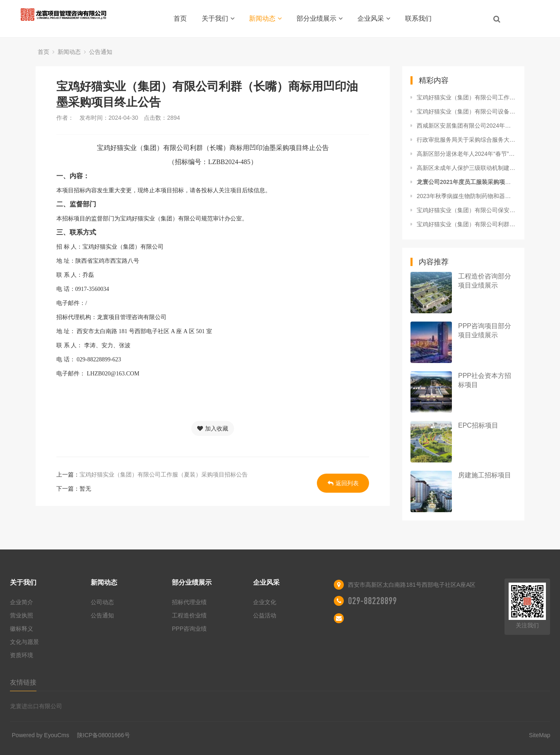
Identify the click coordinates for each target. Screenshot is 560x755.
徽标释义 (22, 629)
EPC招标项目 (478, 425)
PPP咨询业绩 (189, 629)
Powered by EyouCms (41, 735)
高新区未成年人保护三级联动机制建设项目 (466, 168)
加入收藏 (213, 428)
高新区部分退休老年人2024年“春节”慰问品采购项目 (466, 154)
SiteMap (539, 735)
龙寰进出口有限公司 (36, 706)
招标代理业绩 (189, 602)
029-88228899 (372, 601)
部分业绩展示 (320, 18)
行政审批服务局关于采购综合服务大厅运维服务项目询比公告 (466, 140)
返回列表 (343, 483)
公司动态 (102, 602)
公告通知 (101, 52)
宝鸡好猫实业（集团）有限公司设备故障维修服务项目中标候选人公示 (466, 111)
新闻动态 (265, 18)
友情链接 (23, 682)
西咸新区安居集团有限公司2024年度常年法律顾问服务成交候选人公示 (466, 126)
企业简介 (22, 602)
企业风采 (374, 18)
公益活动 (265, 615)
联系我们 (418, 18)
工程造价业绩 (189, 615)
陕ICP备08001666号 (104, 735)
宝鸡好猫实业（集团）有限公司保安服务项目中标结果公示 (466, 210)
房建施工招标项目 (485, 475)
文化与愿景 (24, 642)
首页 (180, 18)
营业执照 (22, 615)
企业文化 (265, 602)
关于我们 (218, 18)
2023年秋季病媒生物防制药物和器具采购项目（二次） (466, 196)
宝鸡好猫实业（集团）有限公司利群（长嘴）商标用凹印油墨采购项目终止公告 (466, 224)
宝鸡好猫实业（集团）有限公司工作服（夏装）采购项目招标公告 (164, 474)
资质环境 (22, 655)
